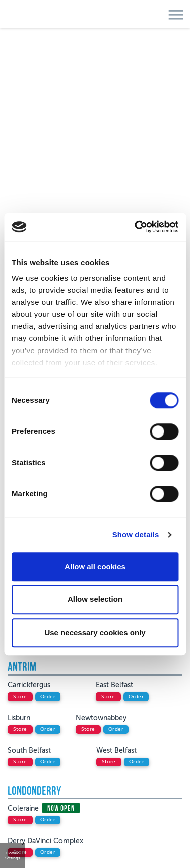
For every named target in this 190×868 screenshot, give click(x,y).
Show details (136, 534)
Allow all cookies (95, 567)
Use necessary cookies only (95, 632)
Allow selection (95, 599)
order (48, 697)
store (20, 697)
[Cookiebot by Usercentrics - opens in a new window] (136, 227)
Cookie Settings (13, 855)
